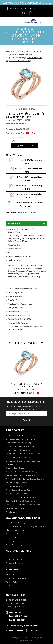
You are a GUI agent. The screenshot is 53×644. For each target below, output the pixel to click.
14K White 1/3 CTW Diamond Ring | (26, 161)
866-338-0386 (16, 8)
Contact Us (30, 8)
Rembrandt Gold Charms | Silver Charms (24, 454)
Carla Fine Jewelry (14, 486)
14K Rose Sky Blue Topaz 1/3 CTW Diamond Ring (26, 385)
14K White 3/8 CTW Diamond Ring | (26, 187)
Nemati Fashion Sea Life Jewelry (20, 450)
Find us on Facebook (15, 563)
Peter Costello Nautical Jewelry (20, 490)
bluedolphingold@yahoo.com (24, 625)
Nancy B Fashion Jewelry (17, 494)
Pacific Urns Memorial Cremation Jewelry (24, 505)
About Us (10, 575)
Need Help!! (11, 213)
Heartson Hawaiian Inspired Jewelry (22, 435)
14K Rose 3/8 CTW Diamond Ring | (26, 195)
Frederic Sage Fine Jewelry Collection (23, 446)
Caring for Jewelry (14, 545)
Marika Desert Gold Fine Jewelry (20, 475)
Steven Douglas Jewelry (17, 483)
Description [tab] (26, 223)
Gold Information (13, 537)
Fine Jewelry (12, 512)
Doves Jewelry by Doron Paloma (20, 439)
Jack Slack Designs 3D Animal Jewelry (23, 501)
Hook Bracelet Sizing (15, 523)
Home (9, 556)
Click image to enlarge (28, 109)
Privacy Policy (12, 582)
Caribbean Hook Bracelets (18, 457)
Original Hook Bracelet (16, 468)
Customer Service (14, 559)
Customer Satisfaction (16, 578)
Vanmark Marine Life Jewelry (19, 443)
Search (24, 13)
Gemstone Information (16, 534)
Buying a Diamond (14, 541)
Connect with (14, 630)
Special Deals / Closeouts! (17, 508)
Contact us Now (26, 213)
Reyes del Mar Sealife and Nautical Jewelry (25, 479)
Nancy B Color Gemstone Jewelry (21, 497)
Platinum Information (15, 530)
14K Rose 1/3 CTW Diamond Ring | (26, 178)
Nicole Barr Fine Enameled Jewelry (22, 472)
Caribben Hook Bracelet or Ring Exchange (25, 526)
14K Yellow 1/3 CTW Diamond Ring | (26, 170)
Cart (31, 13)
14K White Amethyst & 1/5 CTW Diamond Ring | (26, 204)
